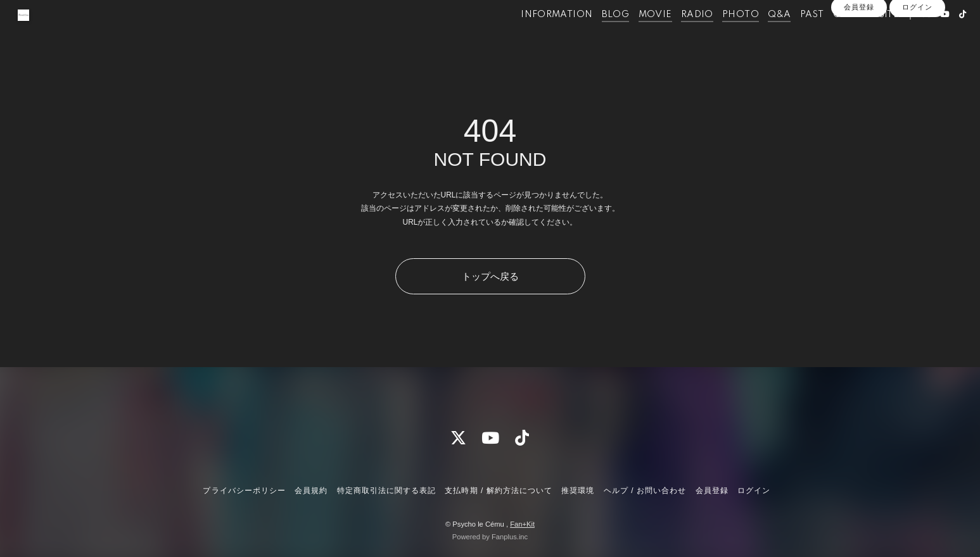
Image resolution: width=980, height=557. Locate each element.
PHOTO (718, 37)
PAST (789, 37)
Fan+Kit (522, 524)
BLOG (593, 37)
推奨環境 (578, 491)
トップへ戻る (490, 276)
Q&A (756, 37)
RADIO (674, 37)
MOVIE (632, 37)
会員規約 (311, 491)
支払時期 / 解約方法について (499, 491)
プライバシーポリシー (244, 491)
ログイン (917, 58)
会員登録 (859, 58)
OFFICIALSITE (843, 37)
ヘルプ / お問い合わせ (645, 491)
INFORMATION (534, 37)
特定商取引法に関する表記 (386, 491)
